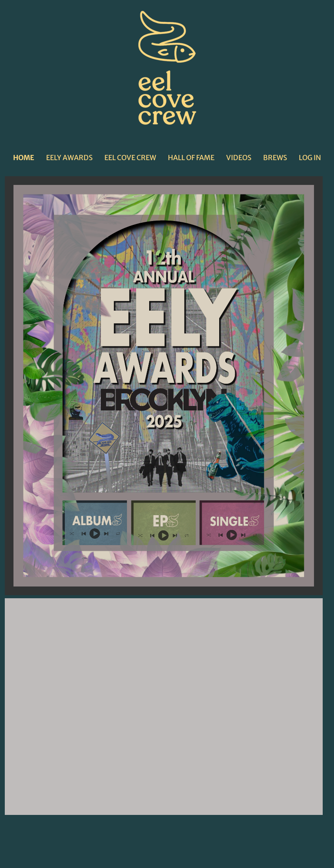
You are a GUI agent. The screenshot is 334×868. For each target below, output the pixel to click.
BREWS (275, 158)
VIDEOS (239, 158)
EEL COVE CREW (130, 158)
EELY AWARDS (69, 158)
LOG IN (310, 158)
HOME (24, 158)
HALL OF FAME (191, 158)
